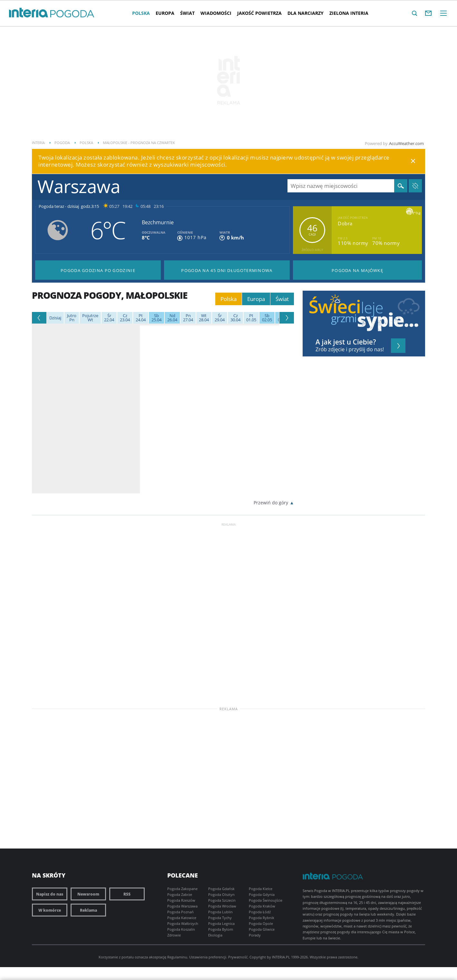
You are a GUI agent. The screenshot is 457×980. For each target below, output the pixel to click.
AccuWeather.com (406, 143)
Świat (187, 13)
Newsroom (88, 894)
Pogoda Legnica (221, 923)
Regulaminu (177, 957)
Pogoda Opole (261, 923)
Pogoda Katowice (182, 918)
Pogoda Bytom (221, 929)
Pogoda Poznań (180, 912)
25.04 (156, 318)
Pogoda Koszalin (181, 929)
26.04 (172, 318)
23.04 (125, 318)
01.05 (251, 318)
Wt (90, 318)
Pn (72, 318)
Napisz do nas (50, 894)
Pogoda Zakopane (182, 889)
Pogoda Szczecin (222, 900)
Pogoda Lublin (220, 912)
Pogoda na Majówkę (357, 270)
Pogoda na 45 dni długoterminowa (227, 270)
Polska (141, 13)
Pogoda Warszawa (182, 906)
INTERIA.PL (281, 957)
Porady (255, 935)
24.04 (141, 318)
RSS (127, 894)
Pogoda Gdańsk (221, 889)
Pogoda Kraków (262, 906)
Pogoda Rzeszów (181, 900)
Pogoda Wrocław (222, 906)
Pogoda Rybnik (262, 918)
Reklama (88, 910)
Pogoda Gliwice (262, 929)
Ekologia (215, 935)
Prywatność (238, 957)
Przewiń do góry (271, 503)
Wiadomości (216, 13)
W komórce (50, 910)
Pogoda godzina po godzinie (98, 270)
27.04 (188, 318)
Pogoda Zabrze (180, 894)
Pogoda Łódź (260, 912)
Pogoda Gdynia (262, 894)
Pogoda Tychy (220, 918)
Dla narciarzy (306, 13)
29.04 (220, 318)
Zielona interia (349, 13)
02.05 (267, 318)
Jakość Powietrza (259, 13)
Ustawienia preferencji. (208, 957)
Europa (165, 13)
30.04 (235, 318)
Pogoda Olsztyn (221, 894)
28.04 (204, 318)
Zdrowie (174, 935)
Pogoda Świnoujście (266, 900)
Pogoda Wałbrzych (183, 923)
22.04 (109, 318)
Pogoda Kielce (261, 889)
